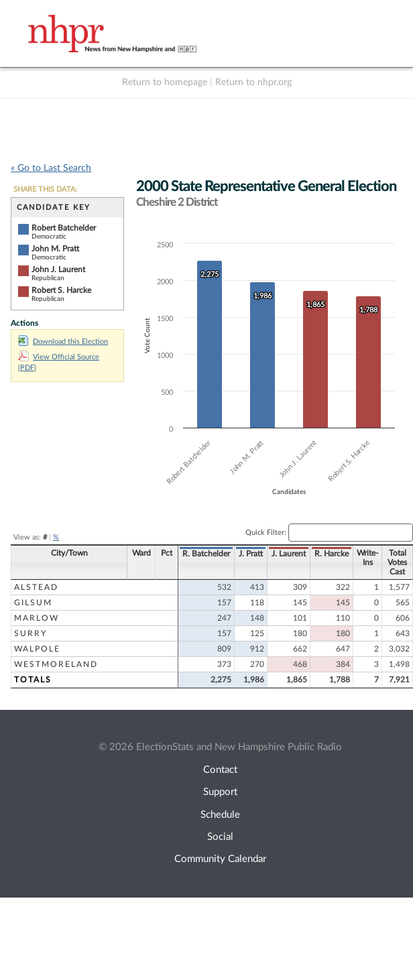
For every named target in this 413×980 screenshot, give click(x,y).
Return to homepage (165, 82)
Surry (31, 633)
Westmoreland (56, 664)
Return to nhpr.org (253, 82)
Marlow (37, 618)
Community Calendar (220, 859)
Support (220, 792)
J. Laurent (289, 554)
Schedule (220, 815)
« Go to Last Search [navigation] (51, 168)
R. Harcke (332, 554)
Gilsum (33, 603)
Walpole (37, 649)
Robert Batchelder (64, 228)
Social (220, 837)
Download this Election (63, 342)
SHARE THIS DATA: (45, 189)
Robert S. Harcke (61, 290)
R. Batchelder (206, 554)
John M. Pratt (55, 249)
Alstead (36, 587)
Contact (220, 770)
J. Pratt (251, 554)
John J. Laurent (58, 269)
